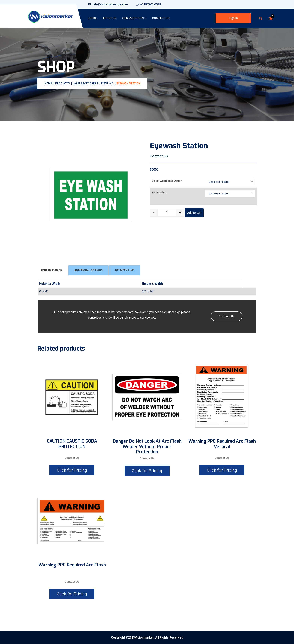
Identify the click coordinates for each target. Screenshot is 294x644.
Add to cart (194, 213)
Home (93, 18)
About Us (109, 18)
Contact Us (161, 18)
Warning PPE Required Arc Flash (72, 565)
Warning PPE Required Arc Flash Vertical (222, 444)
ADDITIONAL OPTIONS (88, 270)
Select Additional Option (167, 181)
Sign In (233, 18)
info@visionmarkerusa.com (110, 4)
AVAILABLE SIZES (51, 270)
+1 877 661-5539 (151, 4)
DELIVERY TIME (125, 270)
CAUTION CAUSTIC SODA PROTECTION (72, 444)
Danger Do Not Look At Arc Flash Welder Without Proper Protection (147, 447)
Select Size (159, 193)
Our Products (133, 18)
